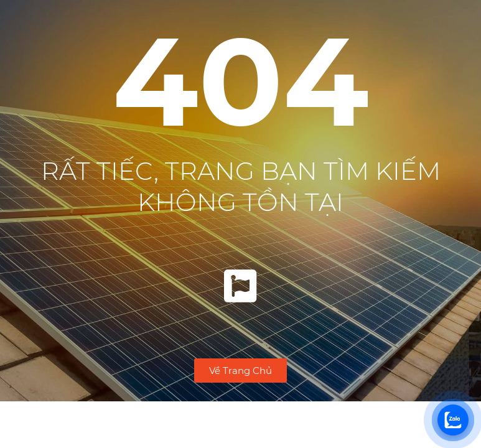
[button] (240, 371)
